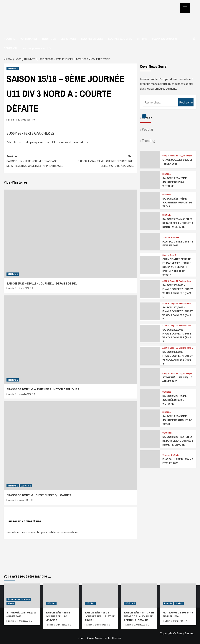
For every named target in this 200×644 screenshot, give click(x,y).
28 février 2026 (22, 621)
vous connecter (31, 532)
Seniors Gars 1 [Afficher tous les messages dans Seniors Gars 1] (169, 255)
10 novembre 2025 (24, 394)
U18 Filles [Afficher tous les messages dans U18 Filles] (167, 174)
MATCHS (142, 39)
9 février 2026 (178, 621)
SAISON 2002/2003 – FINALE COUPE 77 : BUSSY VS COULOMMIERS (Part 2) (178, 313)
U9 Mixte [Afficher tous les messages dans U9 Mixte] (175, 238)
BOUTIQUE (49, 39)
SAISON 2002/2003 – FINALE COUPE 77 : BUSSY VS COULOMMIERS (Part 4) (178, 358)
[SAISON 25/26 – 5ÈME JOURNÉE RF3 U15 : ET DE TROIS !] (150, 200)
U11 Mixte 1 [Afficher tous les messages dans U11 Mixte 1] (13, 69)
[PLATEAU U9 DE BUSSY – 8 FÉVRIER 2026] (150, 241)
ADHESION (10, 48)
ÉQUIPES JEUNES (92, 39)
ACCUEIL (9, 39)
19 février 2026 (61, 625)
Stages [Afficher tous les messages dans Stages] (189, 156)
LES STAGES (69, 39)
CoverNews (95, 638)
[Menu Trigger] (185, 8)
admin (11, 120)
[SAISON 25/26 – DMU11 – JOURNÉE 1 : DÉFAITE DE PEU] (70, 234)
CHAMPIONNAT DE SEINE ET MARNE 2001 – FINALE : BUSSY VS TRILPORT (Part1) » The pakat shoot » (177, 267)
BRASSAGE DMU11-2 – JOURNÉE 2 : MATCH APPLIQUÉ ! (43, 389)
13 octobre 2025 (23, 500)
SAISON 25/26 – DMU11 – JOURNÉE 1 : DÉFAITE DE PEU (42, 283)
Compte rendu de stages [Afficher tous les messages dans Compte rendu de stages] (174, 156)
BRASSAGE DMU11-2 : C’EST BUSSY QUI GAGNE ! (39, 495)
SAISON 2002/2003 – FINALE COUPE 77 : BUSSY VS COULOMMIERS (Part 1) (178, 291)
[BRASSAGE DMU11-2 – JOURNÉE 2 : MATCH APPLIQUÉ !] (70, 340)
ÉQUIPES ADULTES (120, 39)
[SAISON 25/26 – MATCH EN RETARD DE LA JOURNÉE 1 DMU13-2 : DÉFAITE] (150, 221)
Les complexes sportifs (36, 48)
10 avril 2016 (24, 120)
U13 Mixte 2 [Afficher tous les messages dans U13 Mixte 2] (167, 215)
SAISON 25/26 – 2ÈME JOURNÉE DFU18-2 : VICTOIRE (175, 182)
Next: (102, 161)
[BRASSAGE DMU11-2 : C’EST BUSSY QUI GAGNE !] (70, 446)
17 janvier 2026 (23, 288)
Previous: (38, 161)
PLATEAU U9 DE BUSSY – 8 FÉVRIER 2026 (178, 243)
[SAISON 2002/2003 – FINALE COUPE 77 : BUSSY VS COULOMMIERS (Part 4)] (150, 355)
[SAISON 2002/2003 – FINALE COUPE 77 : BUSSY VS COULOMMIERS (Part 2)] (150, 311)
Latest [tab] (146, 118)
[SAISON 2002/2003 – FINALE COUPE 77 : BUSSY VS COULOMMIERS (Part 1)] (150, 289)
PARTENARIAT (28, 39)
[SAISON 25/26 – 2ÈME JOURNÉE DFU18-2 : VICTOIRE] (150, 180)
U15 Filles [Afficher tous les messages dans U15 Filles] (167, 195)
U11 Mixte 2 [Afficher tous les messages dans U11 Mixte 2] (26, 486)
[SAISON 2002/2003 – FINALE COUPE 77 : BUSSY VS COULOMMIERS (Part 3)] (150, 333)
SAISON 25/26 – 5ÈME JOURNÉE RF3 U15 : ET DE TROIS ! (177, 202)
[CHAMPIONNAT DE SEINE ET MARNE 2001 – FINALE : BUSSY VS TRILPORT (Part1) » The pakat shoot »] (150, 264)
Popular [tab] (147, 129)
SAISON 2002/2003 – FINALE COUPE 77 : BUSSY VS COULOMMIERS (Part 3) (178, 335)
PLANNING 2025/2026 (165, 39)
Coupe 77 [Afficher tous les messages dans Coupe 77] (174, 281)
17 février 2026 (101, 625)
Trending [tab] (148, 141)
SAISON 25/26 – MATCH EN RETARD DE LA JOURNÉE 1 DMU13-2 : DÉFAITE (178, 223)
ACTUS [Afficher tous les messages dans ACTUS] (166, 281)
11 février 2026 (139, 625)
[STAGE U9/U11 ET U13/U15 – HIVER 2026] (150, 159)
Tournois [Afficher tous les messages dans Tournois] (166, 238)
